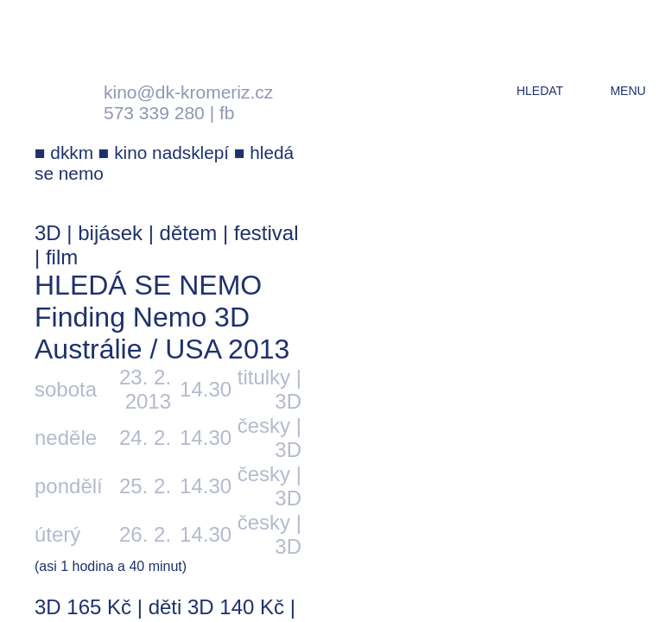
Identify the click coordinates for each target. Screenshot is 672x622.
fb (227, 113)
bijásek (110, 233)
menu (628, 91)
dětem (189, 233)
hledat (540, 91)
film (62, 257)
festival (266, 233)
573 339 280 (154, 113)
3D (48, 233)
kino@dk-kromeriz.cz (188, 92)
